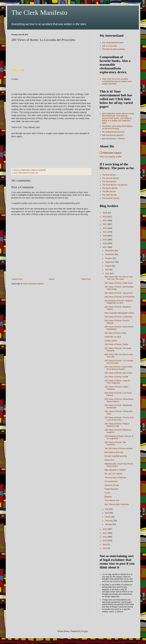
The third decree (109, 182)
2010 (105, 544)
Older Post (86, 279)
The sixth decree (109, 195)
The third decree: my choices (115, 185)
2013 (105, 541)
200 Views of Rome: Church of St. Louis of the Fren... (119, 419)
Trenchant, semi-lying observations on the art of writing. (117, 127)
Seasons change (112, 485)
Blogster (108, 497)
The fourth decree (110, 188)
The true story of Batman (115, 478)
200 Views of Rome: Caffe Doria (118, 283)
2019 (105, 240)
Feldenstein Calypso (112, 153)
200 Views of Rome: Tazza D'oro (119, 293)
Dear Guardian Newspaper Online (119, 313)
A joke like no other (113, 337)
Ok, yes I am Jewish (113, 474)
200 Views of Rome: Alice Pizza (118, 373)
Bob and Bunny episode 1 (113, 135)
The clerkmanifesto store (113, 43)
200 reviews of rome (27, 173)
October (109, 258)
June (107, 274)
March (108, 517)
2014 (105, 537)
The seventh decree (111, 198)
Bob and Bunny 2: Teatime (114, 139)
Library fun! (109, 460)
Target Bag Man (111, 489)
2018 (105, 243)
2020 (105, 236)
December (110, 251)
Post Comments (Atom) (34, 284)
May (107, 509)
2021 (105, 232)
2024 (105, 220)
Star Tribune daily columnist (117, 504)
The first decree (109, 175)
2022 (105, 228)
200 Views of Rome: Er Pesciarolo (119, 297)
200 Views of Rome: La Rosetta (118, 317)
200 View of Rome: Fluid (115, 333)
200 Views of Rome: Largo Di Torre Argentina (117, 382)
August (108, 266)
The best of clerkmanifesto (114, 49)
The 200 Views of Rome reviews (119, 448)
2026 (105, 213)
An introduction (111, 481)
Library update (111, 341)
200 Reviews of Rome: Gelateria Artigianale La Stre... (119, 302)
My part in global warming (116, 456)
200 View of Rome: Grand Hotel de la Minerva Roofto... (118, 368)
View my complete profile (110, 157)
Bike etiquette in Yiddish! (115, 470)
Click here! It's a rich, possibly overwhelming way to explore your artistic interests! (117, 81)
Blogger (85, 631)
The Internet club (112, 500)
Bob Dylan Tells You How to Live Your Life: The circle (119, 278)
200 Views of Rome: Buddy (116, 344)
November (110, 254)
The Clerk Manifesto (39, 13)
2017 (105, 247)
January (109, 524)
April (107, 513)
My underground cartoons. (114, 132)
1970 (105, 548)
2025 (105, 217)
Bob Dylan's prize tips (114, 452)
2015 (105, 533)
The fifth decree (109, 191)
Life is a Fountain (110, 46)
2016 (105, 529)
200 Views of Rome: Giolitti (116, 377)
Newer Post (17, 279)
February (109, 521)
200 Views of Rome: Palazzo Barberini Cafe (117, 425)
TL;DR (107, 493)
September (110, 262)
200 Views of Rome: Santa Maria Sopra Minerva (119, 400)
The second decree (111, 178)
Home (52, 279)
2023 (105, 224)
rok (37, 173)
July (107, 270)
